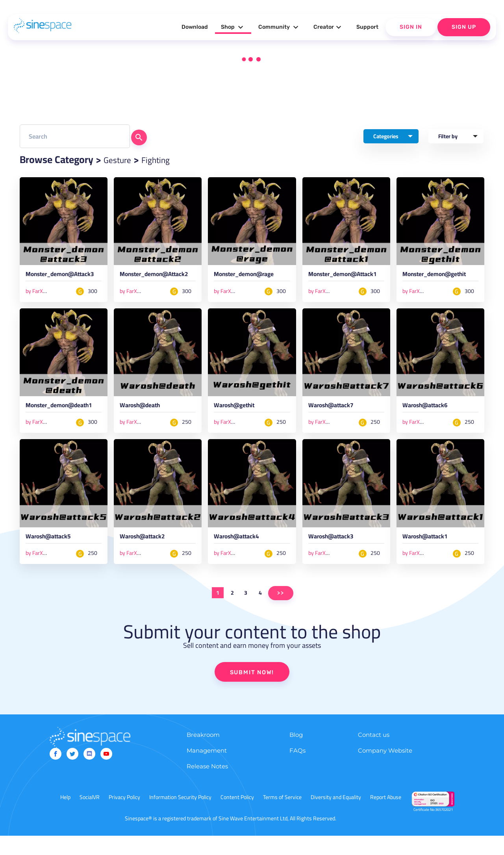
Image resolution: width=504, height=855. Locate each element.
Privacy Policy (124, 816)
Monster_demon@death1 (63, 419)
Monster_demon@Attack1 (346, 279)
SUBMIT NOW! (252, 691)
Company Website (385, 770)
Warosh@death (145, 415)
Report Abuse (386, 816)
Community (279, 27)
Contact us (374, 754)
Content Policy (237, 816)
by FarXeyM (39, 299)
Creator (328, 27)
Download (195, 27)
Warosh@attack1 (430, 555)
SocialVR (90, 816)
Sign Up (464, 27)
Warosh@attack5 (54, 555)
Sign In (411, 27)
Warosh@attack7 (336, 415)
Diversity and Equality (336, 816)
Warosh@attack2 (148, 555)
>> (281, 611)
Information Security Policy (180, 816)
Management (207, 770)
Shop (233, 27)
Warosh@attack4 (242, 555)
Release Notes (207, 785)
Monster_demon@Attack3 (63, 279)
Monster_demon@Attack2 (157, 279)
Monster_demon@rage (251, 276)
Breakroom (203, 754)
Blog (296, 754)
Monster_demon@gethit (440, 279)
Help (65, 816)
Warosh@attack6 (430, 415)
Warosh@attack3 (336, 555)
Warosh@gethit (239, 415)
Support (367, 27)
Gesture (120, 159)
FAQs (297, 770)
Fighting (165, 159)
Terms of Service (282, 816)
